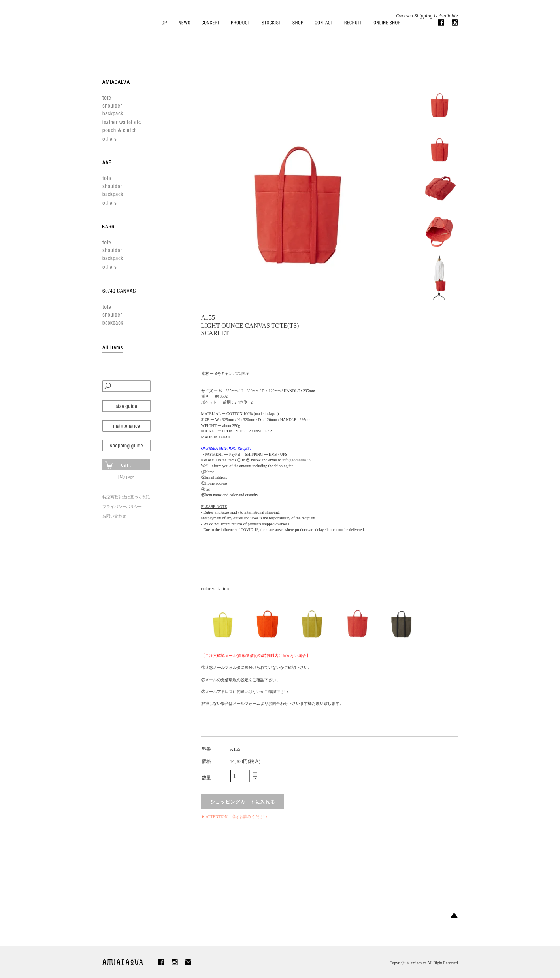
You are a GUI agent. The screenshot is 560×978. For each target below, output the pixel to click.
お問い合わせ (114, 516)
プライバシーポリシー (122, 507)
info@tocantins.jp (296, 460)
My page (127, 477)
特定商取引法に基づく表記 (126, 497)
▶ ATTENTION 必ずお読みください (234, 817)
